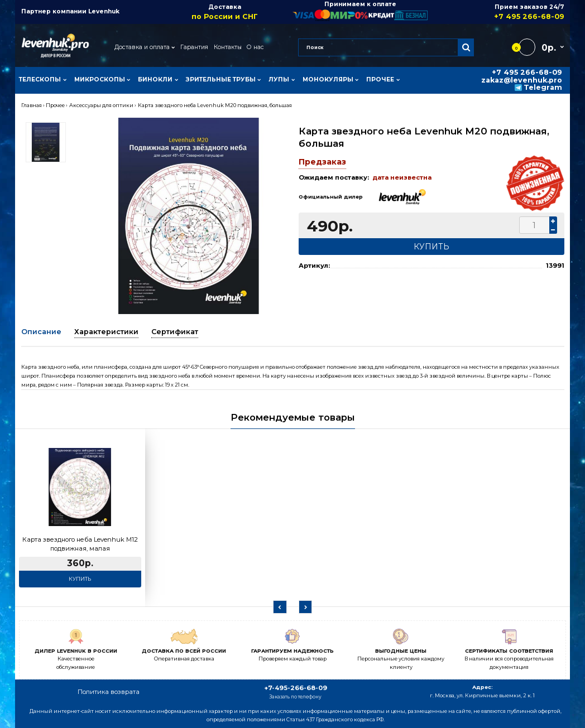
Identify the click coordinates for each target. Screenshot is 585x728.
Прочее (55, 105)
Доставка (225, 12)
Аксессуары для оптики (101, 105)
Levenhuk (104, 11)
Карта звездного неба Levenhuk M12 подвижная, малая (80, 544)
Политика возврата (109, 692)
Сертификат (175, 332)
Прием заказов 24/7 (496, 12)
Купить (80, 579)
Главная (32, 105)
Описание (41, 332)
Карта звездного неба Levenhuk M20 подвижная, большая (215, 105)
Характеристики (106, 332)
